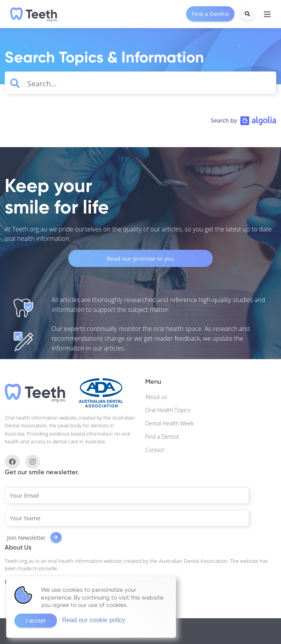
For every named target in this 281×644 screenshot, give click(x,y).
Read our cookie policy (94, 620)
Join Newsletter (34, 538)
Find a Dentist (162, 437)
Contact (155, 450)
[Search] (248, 14)
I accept (36, 621)
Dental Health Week (169, 423)
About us (156, 397)
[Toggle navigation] (267, 14)
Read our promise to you (141, 258)
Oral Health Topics (168, 410)
